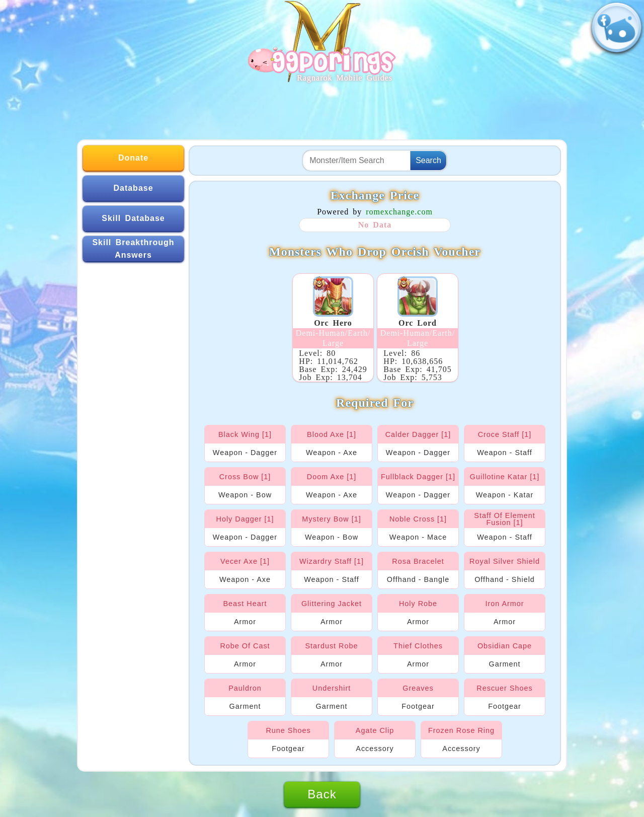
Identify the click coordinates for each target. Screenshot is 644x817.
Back (322, 794)
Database (133, 188)
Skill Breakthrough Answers (133, 249)
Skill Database (133, 218)
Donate (133, 158)
